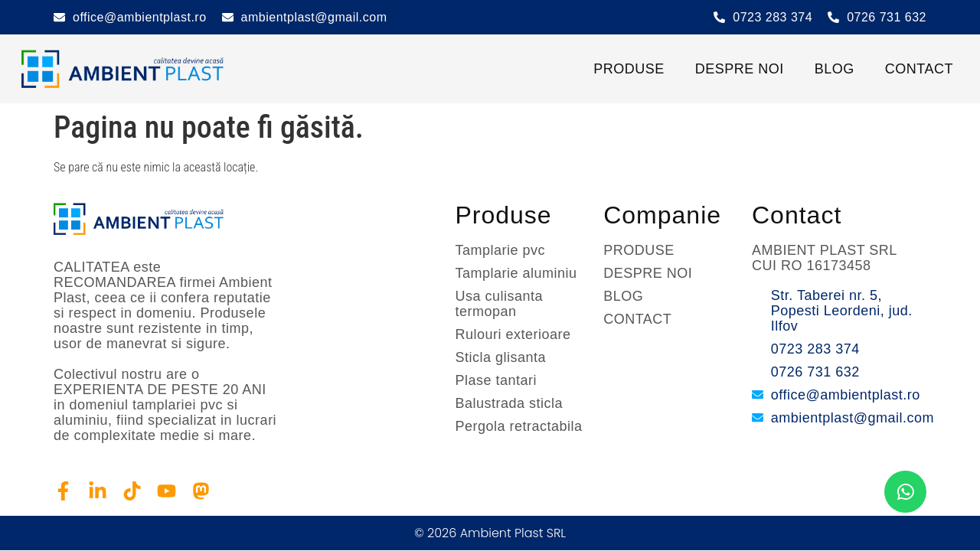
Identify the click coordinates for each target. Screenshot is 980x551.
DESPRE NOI (740, 69)
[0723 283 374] (719, 17)
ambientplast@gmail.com (314, 17)
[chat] (905, 492)
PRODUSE (629, 69)
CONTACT (919, 69)
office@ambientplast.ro (140, 17)
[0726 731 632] (833, 17)
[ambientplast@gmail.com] (228, 17)
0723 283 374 (773, 17)
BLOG (835, 69)
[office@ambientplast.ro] (59, 17)
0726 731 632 (887, 17)
